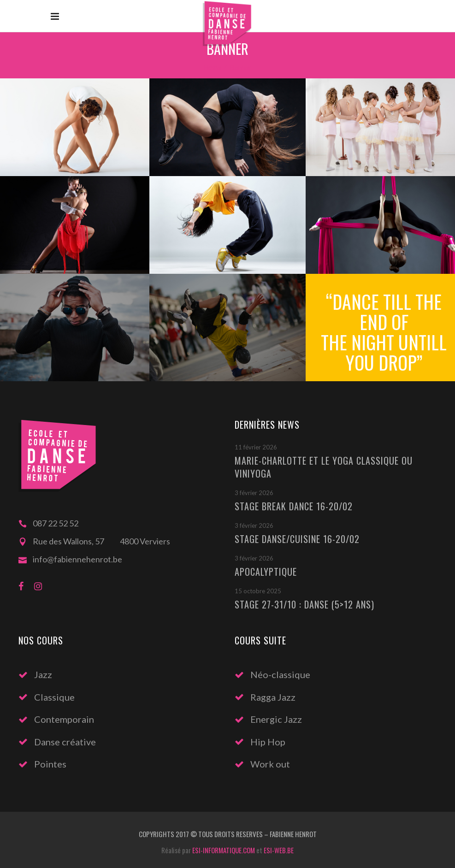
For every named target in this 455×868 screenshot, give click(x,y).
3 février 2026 (254, 493)
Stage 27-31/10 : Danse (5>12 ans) (304, 604)
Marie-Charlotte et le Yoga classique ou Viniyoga (324, 467)
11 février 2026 (256, 447)
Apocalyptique (266, 572)
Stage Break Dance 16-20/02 (294, 506)
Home (212, 67)
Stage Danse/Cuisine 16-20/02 (297, 539)
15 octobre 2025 (258, 591)
